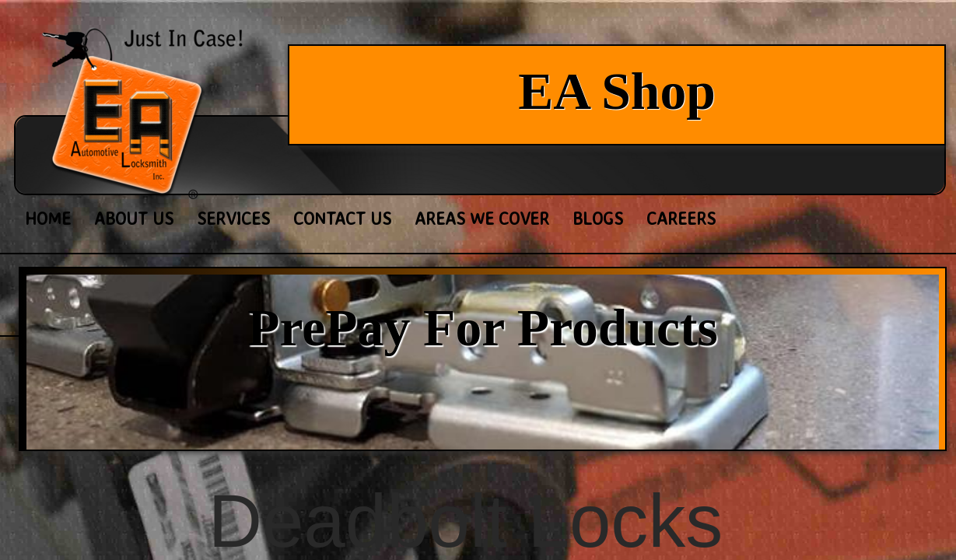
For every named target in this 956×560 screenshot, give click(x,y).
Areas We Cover (482, 218)
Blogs (598, 218)
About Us (134, 218)
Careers (681, 218)
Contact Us (342, 218)
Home (48, 218)
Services (233, 218)
